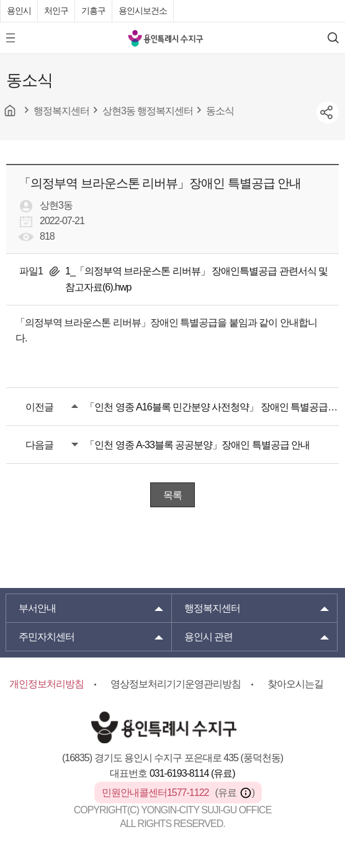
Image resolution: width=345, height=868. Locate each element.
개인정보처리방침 (47, 684)
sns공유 (328, 112)
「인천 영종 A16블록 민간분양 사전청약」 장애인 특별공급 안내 (212, 407)
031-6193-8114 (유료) (192, 773)
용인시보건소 (143, 11)
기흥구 (93, 11)
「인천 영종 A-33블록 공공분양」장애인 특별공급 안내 (197, 445)
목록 (172, 495)
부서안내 (37, 608)
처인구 (56, 11)
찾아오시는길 (295, 684)
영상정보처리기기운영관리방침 (176, 684)
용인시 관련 (208, 637)
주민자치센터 (47, 637)
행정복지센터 (212, 608)
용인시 (19, 11)
